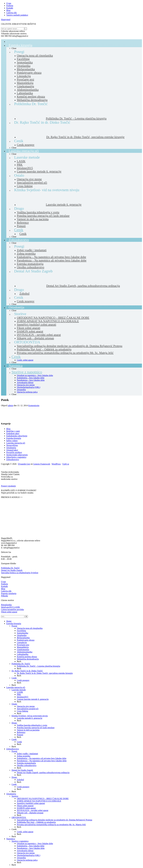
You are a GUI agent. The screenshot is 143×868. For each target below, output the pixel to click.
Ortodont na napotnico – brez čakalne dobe (35, 843)
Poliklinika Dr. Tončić (10, 568)
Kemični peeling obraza (27, 657)
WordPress (56, 464)
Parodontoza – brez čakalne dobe (31, 848)
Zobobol (20, 780)
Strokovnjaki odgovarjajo (17, 455)
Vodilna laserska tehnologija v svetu (32, 725)
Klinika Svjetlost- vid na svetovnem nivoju (30, 716)
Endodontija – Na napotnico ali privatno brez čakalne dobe (42, 758)
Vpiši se (66, 464)
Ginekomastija (23, 650)
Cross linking (22, 711)
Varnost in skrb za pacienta (28, 730)
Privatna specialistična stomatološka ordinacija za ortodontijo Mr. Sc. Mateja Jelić (51, 825)
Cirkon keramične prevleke (12, 609)
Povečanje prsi (23, 645)
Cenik (14, 678)
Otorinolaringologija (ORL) (29, 855)
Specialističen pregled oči (28, 709)
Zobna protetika (24, 756)
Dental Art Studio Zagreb (12, 570)
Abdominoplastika (25, 652)
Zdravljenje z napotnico (16, 457)
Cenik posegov (23, 680)
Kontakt (4, 586)
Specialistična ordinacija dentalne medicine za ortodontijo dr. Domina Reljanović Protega (54, 820)
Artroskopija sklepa (25, 851)
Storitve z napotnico (20, 841)
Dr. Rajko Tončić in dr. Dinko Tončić (27, 671)
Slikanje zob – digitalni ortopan (30, 813)
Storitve (15, 796)
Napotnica (11, 839)
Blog (8, 429)
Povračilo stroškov (14, 452)
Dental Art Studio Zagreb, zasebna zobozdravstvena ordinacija (43, 773)
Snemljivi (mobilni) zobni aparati (31, 803)
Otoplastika (22, 635)
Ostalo (14, 704)
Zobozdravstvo (13, 459)
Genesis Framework (42, 464)
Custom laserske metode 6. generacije (33, 699)
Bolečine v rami (13, 431)
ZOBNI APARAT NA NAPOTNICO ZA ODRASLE (39, 801)
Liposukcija (22, 642)
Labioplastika (23, 654)
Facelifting (21, 631)
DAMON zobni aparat (26, 808)
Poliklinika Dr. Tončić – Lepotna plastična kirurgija (38, 666)
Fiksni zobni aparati (25, 806)
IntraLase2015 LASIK (11, 607)
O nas (3, 582)
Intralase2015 (23, 697)
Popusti (20, 735)
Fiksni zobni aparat (9, 612)
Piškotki (4, 596)
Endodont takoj (13, 433)
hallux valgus (12, 441)
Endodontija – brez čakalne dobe (31, 846)
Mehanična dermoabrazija (28, 659)
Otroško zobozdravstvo (27, 765)
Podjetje (4, 584)
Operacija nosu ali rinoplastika (30, 628)
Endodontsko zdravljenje (17, 436)
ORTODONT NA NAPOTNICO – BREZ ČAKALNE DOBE (43, 799)
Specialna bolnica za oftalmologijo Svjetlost (20, 573)
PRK (19, 694)
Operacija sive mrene (26, 706)
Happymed (6, 20)
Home (9, 621)
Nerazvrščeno (12, 445)
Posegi (14, 626)
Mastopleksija (23, 647)
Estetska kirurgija (14, 438)
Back (19, 661)
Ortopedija (21, 858)
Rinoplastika (6, 605)
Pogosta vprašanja (9, 593)
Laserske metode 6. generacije (30, 718)
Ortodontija (11, 448)
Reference (21, 732)
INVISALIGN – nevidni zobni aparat (33, 810)
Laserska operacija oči (16, 443)
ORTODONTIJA (19, 817)
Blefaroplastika (23, 638)
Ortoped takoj (12, 450)
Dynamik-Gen (24, 464)
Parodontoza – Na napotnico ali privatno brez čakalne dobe (42, 761)
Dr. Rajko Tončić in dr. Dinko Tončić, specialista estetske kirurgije (45, 673)
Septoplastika (22, 633)
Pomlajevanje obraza (26, 640)
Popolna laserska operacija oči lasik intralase (36, 728)
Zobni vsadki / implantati (27, 754)
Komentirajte (34, 405)
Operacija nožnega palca (27, 860)
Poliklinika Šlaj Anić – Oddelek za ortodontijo (36, 822)
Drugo (14, 723)
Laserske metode (19, 690)
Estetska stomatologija (26, 763)
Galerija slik (6, 591)
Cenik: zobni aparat (25, 832)
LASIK (20, 692)
